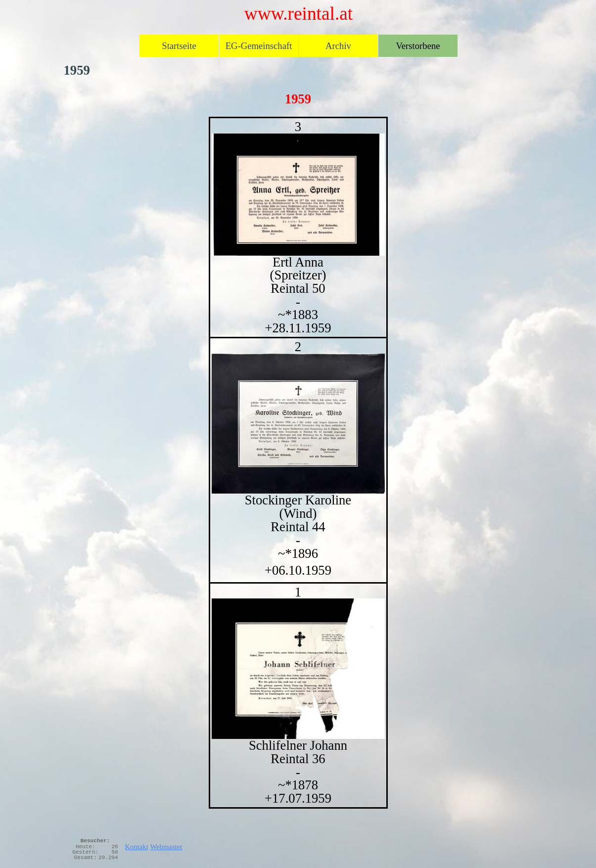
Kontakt (137, 847)
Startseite (179, 46)
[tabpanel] (298, 463)
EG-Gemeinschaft (259, 46)
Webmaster (166, 847)
